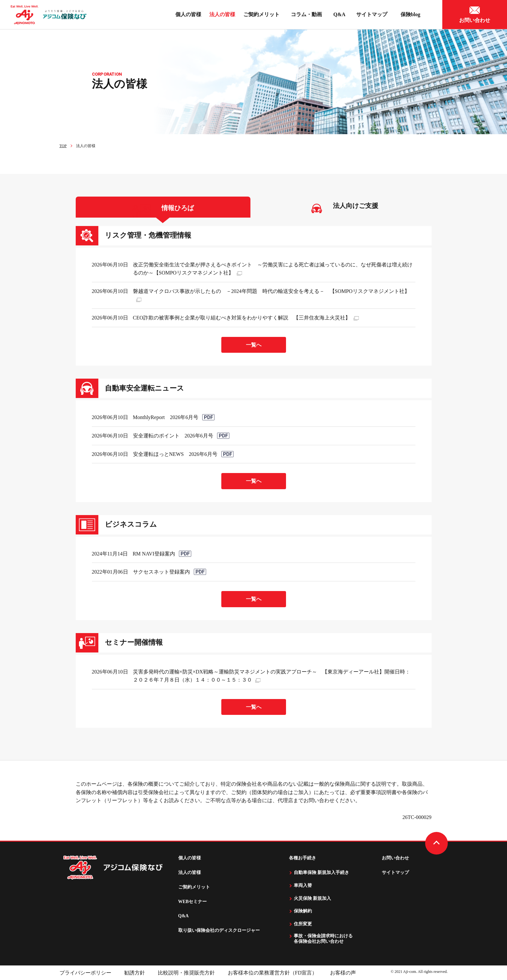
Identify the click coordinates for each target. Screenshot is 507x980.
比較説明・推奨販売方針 (186, 973)
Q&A (339, 14)
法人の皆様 (222, 14)
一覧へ (254, 345)
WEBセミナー (193, 902)
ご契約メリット (261, 14)
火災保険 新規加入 (313, 898)
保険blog (412, 14)
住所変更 (303, 924)
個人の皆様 (190, 858)
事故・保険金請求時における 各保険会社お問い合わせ (323, 939)
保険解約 (303, 911)
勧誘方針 (135, 973)
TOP (63, 146)
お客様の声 (343, 973)
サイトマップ (373, 14)
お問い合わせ (395, 858)
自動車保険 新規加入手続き (322, 872)
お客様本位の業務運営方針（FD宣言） (272, 973)
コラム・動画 (308, 14)
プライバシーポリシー (85, 973)
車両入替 (303, 885)
